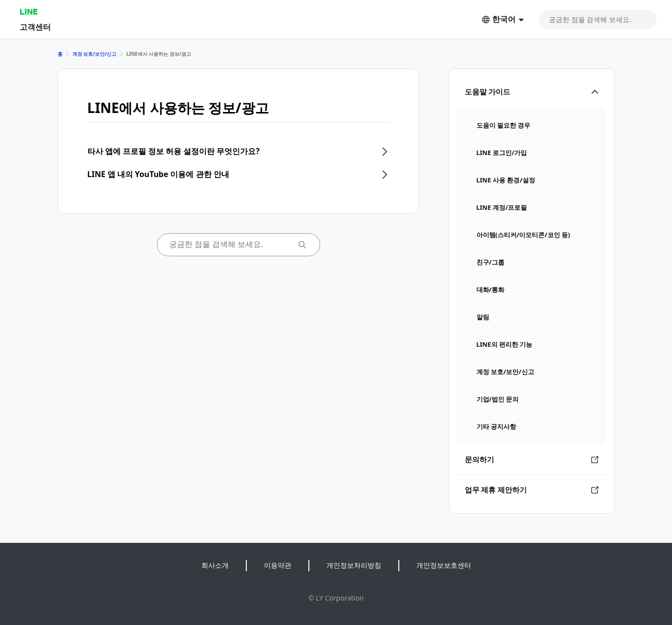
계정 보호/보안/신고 (95, 54)
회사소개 (215, 565)
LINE (29, 11)
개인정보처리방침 (354, 565)
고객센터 (35, 27)
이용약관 (278, 565)
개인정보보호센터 (444, 565)
